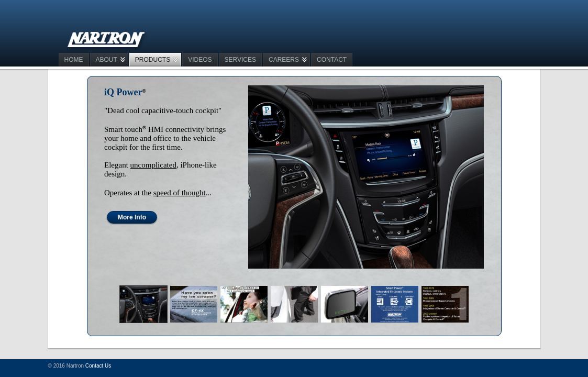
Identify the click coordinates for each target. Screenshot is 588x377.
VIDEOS (200, 60)
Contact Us (98, 366)
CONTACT (332, 60)
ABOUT (107, 60)
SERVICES (240, 60)
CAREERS (284, 60)
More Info (132, 217)
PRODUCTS (153, 60)
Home (74, 60)
